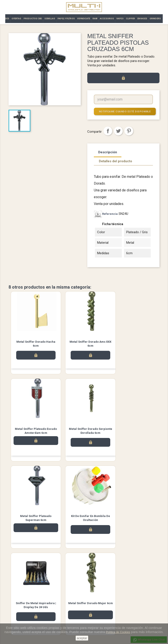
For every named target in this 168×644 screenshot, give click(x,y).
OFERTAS (16, 19)
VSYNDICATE (84, 19)
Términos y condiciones (63, 597)
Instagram (96, 570)
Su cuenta (95, 586)
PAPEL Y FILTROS (66, 19)
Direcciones (95, 609)
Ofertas (13, 603)
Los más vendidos (20, 597)
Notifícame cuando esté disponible (124, 111)
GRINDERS (155, 19)
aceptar (82, 638)
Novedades (16, 592)
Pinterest (129, 131)
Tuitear (118, 131)
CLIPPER (131, 19)
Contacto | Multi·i (58, 603)
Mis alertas (94, 620)
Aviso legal (55, 592)
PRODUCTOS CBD (33, 19)
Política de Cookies (118, 632)
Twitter (84, 570)
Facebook (72, 570)
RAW (95, 19)
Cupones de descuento (102, 615)
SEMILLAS (50, 19)
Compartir (108, 131)
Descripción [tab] (108, 152)
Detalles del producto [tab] (115, 161)
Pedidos (93, 597)
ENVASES (142, 19)
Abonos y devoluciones (102, 603)
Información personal (101, 592)
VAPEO (120, 19)
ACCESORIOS (107, 19)
